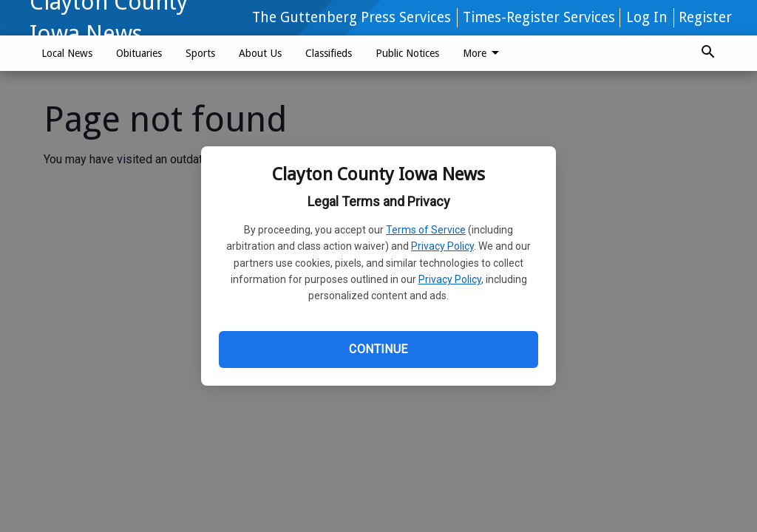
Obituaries (139, 53)
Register (705, 17)
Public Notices (407, 53)
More (483, 53)
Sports (200, 53)
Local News (67, 53)
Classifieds (329, 53)
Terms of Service (426, 230)
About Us (260, 53)
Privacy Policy (442, 246)
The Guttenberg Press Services (352, 17)
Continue (378, 349)
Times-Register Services (539, 17)
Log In (647, 17)
